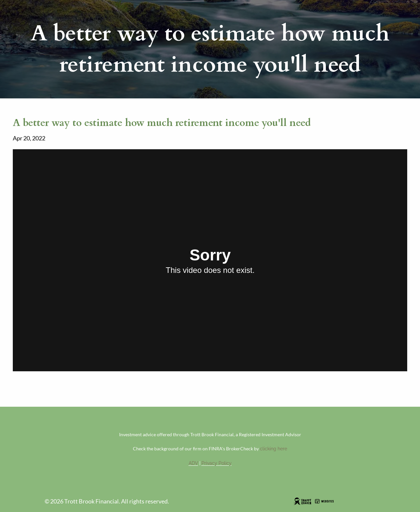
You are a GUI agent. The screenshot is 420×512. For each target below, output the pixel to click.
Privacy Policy (217, 463)
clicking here (273, 449)
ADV (193, 463)
